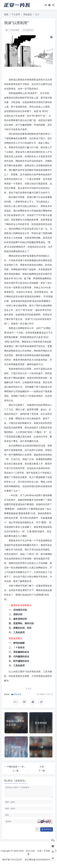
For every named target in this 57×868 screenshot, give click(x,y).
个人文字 (16, 14)
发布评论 (47, 829)
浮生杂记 (28, 14)
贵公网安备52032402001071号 (40, 859)
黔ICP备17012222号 (12, 859)
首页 (6, 14)
